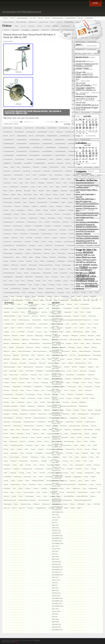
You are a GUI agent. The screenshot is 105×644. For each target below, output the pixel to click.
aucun (58, 183)
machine (53, 332)
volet (21, 496)
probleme (79, 394)
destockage (8, 253)
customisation (69, 242)
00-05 (12, 18)
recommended (55, 414)
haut (79, 296)
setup (94, 438)
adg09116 (7, 163)
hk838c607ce (76, 300)
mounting (7, 355)
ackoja (67, 159)
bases (98, 187)
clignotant (85, 218)
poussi (59, 391)
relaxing (7, 422)
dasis (6, 249)
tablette (85, 453)
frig (72, 285)
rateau (33, 414)
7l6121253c (76, 116)
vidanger (53, 488)
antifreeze (58, 175)
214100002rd (79, 57)
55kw (88, 97)
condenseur (8, 230)
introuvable (97, 308)
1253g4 (48, 26)
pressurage (30, 394)
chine (40, 214)
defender (48, 249)
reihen (84, 418)
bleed (13, 195)
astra (76, 179)
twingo (79, 473)
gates (67, 289)
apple (92, 175)
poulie (36, 391)
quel (13, 402)
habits (50, 296)
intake (77, 308)
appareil (85, 175)
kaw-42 (51, 316)
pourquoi (51, 391)
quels (29, 402)
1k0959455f (80, 50)
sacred (36, 434)
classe (43, 218)
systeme (29, 453)
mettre (99, 340)
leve (90, 324)
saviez (87, 434)
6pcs (95, 108)
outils (21, 371)
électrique (33, 265)
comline (83, 222)
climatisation (9, 222)
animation (43, 175)
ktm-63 (6, 320)
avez (46, 187)
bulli (25, 202)
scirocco (25, 438)
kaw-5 (59, 316)
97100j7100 (70, 132)
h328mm (42, 296)
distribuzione (9, 257)
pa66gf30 (49, 371)
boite (62, 195)
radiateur (41, 406)
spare (50, 445)
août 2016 (55, 609)
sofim (86, 441)
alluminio (71, 167)
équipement (31, 269)
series (80, 438)
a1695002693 (22, 144)
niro (56, 359)
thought (44, 461)
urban (86, 477)
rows (13, 434)
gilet (24, 293)
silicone (23, 441)
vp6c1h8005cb (82, 496)
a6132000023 (34, 155)
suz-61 (80, 449)
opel (19, 367)
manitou (15, 336)
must (48, 355)
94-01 (52, 132)
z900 (79, 508)
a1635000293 (34, 140)
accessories (20, 159)
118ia (16, 26)
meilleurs (46, 340)
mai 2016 (55, 617)
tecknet (25, 457)
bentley (19, 191)
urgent (93, 477)
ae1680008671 (40, 163)
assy (63, 179)
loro (13, 332)
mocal (38, 347)
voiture (6, 496)
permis (15, 379)
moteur (94, 347)
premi (80, 391)
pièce (29, 383)
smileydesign (69, 441)
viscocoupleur (29, 492)
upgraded (77, 477)
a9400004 (72, 155)
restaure (40, 426)
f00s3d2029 (8, 277)
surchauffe (51, 449)
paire (76, 371)
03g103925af (71, 18)
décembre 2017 (57, 567)
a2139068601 (47, 152)
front (85, 285)
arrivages (44, 179)
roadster (59, 430)
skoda (39, 441)
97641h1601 (93, 132)
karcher (27, 316)
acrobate (76, 159)
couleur (47, 238)
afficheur (60, 163)
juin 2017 (55, 583)
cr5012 (36, 242)
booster (17, 199)
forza (66, 285)
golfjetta (76, 293)
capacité (43, 206)
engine (86, 265)
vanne (6, 485)
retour (48, 426)
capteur (68, 206)
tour (35, 465)
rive (51, 430)
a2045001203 (38, 148)
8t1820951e (52, 128)
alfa (18, 167)
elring (58, 265)
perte (33, 379)
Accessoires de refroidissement (22, 12)
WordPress (37, 640)
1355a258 (45, 30)
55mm (95, 97)
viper (12, 492)
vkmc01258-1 (83, 492)
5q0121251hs (90, 101)
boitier (76, 195)
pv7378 (85, 398)
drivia (94, 257)
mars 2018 (55, 559)
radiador (83, 402)
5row (99, 101)
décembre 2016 (57, 598)
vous (59, 496)
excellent (64, 273)
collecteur (56, 222)
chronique (67, 214)
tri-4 (57, 469)
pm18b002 (28, 387)
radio (55, 410)
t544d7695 (49, 453)
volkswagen (30, 496)
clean (60, 218)
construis (83, 230)
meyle (24, 343)
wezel (66, 504)
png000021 (38, 387)
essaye (84, 269)
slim (53, 441)
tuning (21, 473)
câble (63, 202)
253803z (78, 77)
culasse (58, 242)
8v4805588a (64, 128)
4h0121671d (96, 93)
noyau (57, 363)
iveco (23, 312)
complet (48, 226)
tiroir (85, 461)
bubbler (18, 202)
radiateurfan (52, 406)
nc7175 (73, 355)
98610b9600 (22, 136)
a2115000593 (77, 148)
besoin (42, 191)
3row (72, 89)
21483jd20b (77, 69)
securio (55, 438)
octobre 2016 (57, 604)
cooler (72, 234)
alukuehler (88, 167)
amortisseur (19, 175)
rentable (60, 422)
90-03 (86, 128)
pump (55, 398)
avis (52, 187)
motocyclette (54, 351)
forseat (52, 285)
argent (28, 179)
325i (77, 85)
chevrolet (32, 214)
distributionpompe (86, 253)
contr (15, 234)
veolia (99, 485)
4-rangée (80, 89)
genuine (88, 289)
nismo (62, 359)
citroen (23, 218)
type (98, 473)
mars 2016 (55, 622)
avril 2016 (55, 619)
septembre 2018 (58, 543)
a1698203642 (47, 144)
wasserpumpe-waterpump (62, 500)
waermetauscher (10, 500)
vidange (44, 488)
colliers (66, 222)
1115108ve (8, 26)
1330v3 (6, 30)
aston (69, 179)
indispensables (22, 308)
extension (84, 273)
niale (37, 359)
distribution (72, 253)
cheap (16, 214)
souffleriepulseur (17, 445)
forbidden (22, 285)
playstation (17, 387)
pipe (52, 383)
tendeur (57, 457)
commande (93, 222)
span (43, 445)
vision (45, 492)
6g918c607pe (75, 108)
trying (93, 469)
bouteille (42, 199)
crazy (51, 242)
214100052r (91, 57)
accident (30, 159)
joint (82, 312)
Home (95, 3)
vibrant (28, 488)
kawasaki (67, 316)
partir (19, 118)
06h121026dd (21, 22)
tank (98, 453)
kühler (14, 320)
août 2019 (55, 515)
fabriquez (39, 277)
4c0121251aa (73, 93)
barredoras (89, 187)
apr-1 (99, 175)
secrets (47, 438)
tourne (58, 465)
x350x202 (81, 504)
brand (57, 199)
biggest (55, 191)
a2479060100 (86, 152)
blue (42, 195)
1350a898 (35, 30)
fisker (38, 281)
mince (76, 343)
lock (88, 328)
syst (22, 453)
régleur (65, 418)
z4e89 (59, 508)
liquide (60, 328)
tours (65, 465)
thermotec (34, 461)
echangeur (61, 261)
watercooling (26, 504)
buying (32, 202)
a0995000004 (52, 136)
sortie (6, 445)
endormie (77, 265)
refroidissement (40, 418)
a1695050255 (34, 144)
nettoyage (97, 355)
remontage (17, 422)
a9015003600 (60, 155)
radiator (47, 410)
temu (49, 457)
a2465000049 (73, 152)
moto (14, 351)
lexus (96, 324)
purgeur (77, 398)
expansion (74, 273)
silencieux (13, 441)
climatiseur (20, 222)
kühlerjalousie (24, 320)
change (71, 210)
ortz (98, 367)
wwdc (73, 504)
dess (90, 249)
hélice (29, 300)
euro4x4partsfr (9, 273)
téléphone (34, 457)
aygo (58, 187)
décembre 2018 (57, 536)
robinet (67, 430)
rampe (76, 410)
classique (51, 218)
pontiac (6, 391)
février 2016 (56, 624)
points (63, 387)
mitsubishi (20, 347)
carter (95, 206)
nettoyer (7, 359)
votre (45, 496)
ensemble (95, 265)
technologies (15, 457)
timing (65, 461)
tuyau (58, 473)
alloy (63, 167)
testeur (84, 457)
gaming (60, 289)
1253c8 (40, 26)
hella (35, 300)
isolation (15, 312)
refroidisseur (54, 418)
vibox (21, 488)
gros (12, 296)
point (56, 387)
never (31, 359)
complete (57, 226)
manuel (30, 336)
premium (88, 391)
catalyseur (21, 210)
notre (6, 363)
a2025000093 (60, 144)
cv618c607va (9, 246)
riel (18, 430)
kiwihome (93, 316)
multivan (41, 355)
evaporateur (36, 273)
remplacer (42, 422)
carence (87, 206)
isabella (7, 312)
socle (79, 441)
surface (60, 449)
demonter (65, 249)
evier (56, 273)
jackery (44, 312)
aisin (12, 167)
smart (59, 441)
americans (8, 175)
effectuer (15, 265)
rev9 (55, 426)
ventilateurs (83, 485)
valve (94, 481)
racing (74, 402)
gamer (41, 289)
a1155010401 (91, 136)
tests (92, 457)
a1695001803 (72, 140)
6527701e (87, 104)
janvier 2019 (56, 533)
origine (91, 367)
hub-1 (20, 304)
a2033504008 (73, 144)
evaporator (47, 273)
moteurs (7, 351)
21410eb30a (77, 61)
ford (30, 285)
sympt (6, 453)
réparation (70, 422)
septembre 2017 (58, 575)
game (34, 289)
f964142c (29, 277)
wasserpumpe (44, 500)
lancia (60, 324)
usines (20, 481)
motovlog (97, 351)
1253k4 (56, 26)
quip (36, 402)
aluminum (27, 171)
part (41, 375)
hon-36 (87, 300)
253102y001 (76, 73)
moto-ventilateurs (40, 351)
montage (72, 347)
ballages (73, 187)
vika (84, 488)
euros (19, 273)
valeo (87, 481)
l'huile (96, 320)
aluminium (17, 171)
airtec (94, 163)
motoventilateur (85, 351)
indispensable (9, 308)
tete (98, 457)
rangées (7, 414)
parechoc (25, 375)
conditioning (20, 230)
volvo (39, 496)
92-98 (92, 128)
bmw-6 (49, 195)
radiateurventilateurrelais (31, 410)
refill (74, 414)
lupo (46, 332)
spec (56, 445)
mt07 (33, 355)
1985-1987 (73, 38)
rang (83, 410)
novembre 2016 (57, 601)
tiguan (57, 461)
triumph (70, 469)
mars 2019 (55, 528)
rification (26, 430)
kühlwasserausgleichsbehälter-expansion (75, 320)
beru (35, 191)
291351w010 (74, 81)
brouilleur (81, 199)
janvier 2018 (56, 564)
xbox (89, 504)
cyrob (40, 246)
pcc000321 (70, 375)
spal (37, 445)
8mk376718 (29, 128)
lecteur (74, 324)
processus (90, 394)
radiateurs (83, 406)
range (90, 410)
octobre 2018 (57, 541)
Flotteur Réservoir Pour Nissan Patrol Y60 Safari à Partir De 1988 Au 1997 (33, 112)
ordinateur (58, 367)
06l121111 (33, 22)
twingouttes (89, 473)
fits (45, 281)
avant (33, 187)
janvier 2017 (56, 596)
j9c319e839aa (33, 312)
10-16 (60, 22)
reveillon (63, 426)
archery (13, 179)
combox (74, 222)
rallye (69, 410)
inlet (48, 308)
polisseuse (72, 387)
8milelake (19, 128)
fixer (50, 281)
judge (89, 312)
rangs (15, 414)
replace (80, 422)
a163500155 (47, 140)
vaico (80, 481)
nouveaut (23, 363)
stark (95, 445)
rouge (98, 430)
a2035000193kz (10, 148)
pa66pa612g (60, 371)
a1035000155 (78, 136)
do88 (25, 257)
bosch (25, 199)
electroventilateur (46, 265)
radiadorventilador (11, 406)
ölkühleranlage (9, 367)
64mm (79, 104)
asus (15, 183)
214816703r (89, 65)
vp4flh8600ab (69, 496)
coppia (6, 238)
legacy (83, 324)
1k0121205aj (80, 42)
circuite (98, 214)
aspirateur (54, 179)
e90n (43, 261)
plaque (97, 383)
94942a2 (60, 132)
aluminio (7, 171)
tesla (65, 457)
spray (83, 445)
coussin (96, 238)
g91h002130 (15, 289)
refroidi (19, 418)
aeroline (51, 163)
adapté (91, 159)
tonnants (7, 465)
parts (47, 375)
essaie (77, 269)
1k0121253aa (92, 46)
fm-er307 (91, 281)
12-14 (23, 26)
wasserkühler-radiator (27, 500)
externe (93, 273)
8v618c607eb (76, 128)
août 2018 (55, 546)
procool (6, 398)
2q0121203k (86, 81)
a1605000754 (9, 140)
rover (6, 434)
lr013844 (21, 332)
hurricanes (35, 304)
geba (74, 289)
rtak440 (20, 434)
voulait (52, 496)
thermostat (23, 461)
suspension (70, 449)
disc (54, 253)
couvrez (28, 242)
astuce (83, 179)
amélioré (69, 171)
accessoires (8, 159)
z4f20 (66, 508)
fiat (5, 281)
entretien (15, 269)
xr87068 (97, 504)
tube (5, 473)
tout (71, 465)
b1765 (64, 187)
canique (26, 206)
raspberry (24, 414)
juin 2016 (55, 614)
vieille (61, 488)
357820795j (86, 85)
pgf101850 (78, 379)
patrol (23, 118)
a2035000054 (86, 144)
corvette (38, 238)
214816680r (77, 65)
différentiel (37, 253)
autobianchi (14, 187)
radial (23, 406)
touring (50, 465)
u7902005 (7, 477)
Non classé (93, 359)
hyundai (61, 304)
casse (6, 210)
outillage (13, 371)
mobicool (30, 347)
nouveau (13, 363)
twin (73, 473)
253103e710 (88, 73)
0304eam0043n (58, 18)
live (76, 328)
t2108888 (39, 453)
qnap (93, 398)
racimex (66, 402)
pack (69, 371)
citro (16, 218)
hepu (42, 300)
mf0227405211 (35, 343)
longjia (6, 332)
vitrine (62, 492)
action (84, 159)
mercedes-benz (76, 340)
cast (12, 210)
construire (73, 230)
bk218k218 (74, 191)
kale (19, 316)
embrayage (67, 265)
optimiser (39, 367)
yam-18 (6, 508)
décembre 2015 (57, 630)
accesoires (82, 155)
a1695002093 (9, 144)
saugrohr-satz (77, 434)
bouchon (33, 199)
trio (63, 469)
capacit (35, 206)
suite (27, 449)
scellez (6, 438)
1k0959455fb (92, 50)
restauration (29, 426)
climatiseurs (32, 222)
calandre (93, 202)
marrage (48, 336)
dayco (29, 249)
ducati (6, 261)
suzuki (87, 449)
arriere (36, 179)
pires (84, 383)
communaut (18, 226)
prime (39, 394)
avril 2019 (55, 525)
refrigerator (96, 414)
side (5, 441)
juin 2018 (55, 551)
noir (85, 359)
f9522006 (19, 277)
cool (56, 234)
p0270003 (30, 371)
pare (5, 375)
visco (19, 492)
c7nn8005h (54, 202)
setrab (87, 438)
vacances (64, 481)
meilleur (17, 340)
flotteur (82, 281)
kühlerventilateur (50, 320)
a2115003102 (34, 152)
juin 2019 (55, 520)
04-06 (80, 18)
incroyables (85, 304)
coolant (64, 234)
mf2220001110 (48, 343)
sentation (65, 438)
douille (72, 257)
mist (5, 347)
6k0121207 (87, 108)
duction (14, 261)
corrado (29, 238)
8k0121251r (8, 128)
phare (96, 379)
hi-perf (49, 300)
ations (33, 183)
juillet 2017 (56, 580)
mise (88, 343)
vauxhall (32, 485)
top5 (21, 465)
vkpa (93, 492)
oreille (67, 367)
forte (59, 285)
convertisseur (47, 234)
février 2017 (56, 593)
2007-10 (78, 54)
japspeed (68, 312)
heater (6, 300)
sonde (93, 441)
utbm (27, 481)
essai (69, 269)
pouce (29, 391)
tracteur (97, 465)
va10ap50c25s (52, 481)
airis (87, 163)
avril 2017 (55, 588)
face (47, 277)
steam (6, 449)
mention (55, 340)
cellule (38, 210)
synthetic (14, 453)
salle (43, 434)
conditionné (32, 230)
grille (97, 293)
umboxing (17, 477)
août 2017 (55, 577)
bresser (65, 199)
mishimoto (96, 343)
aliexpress (26, 167)
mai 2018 (55, 554)
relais (91, 418)
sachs (28, 434)
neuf (24, 359)
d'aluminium (60, 246)
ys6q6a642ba (41, 508)
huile (26, 304)
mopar (87, 347)
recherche (42, 414)
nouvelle (42, 363)
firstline (30, 281)
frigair (78, 285)
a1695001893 (85, 140)
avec (39, 187)
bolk (83, 195)
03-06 (40, 18)
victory (36, 488)
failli (63, 277)
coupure (63, 238)
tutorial (42, 473)
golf (68, 293)
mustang (56, 355)
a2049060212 (64, 148)
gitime (40, 293)
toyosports (79, 465)
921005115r (8, 132)
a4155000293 (9, 155)
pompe (97, 387)
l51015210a (31, 324)
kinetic (84, 316)
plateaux (7, 387)
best (48, 191)
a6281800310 (47, 155)
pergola (7, 379)
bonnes (90, 195)
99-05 (31, 136)
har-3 (57, 296)
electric (24, 265)
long (94, 328)
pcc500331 (81, 375)
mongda (63, 347)
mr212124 (25, 355)
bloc (36, 195)
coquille (15, 238)
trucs (86, 469)
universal (49, 477)
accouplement (41, 159)
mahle (68, 332)
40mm (89, 89)
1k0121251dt (79, 46)
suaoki (20, 449)
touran (42, 465)
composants (79, 226)
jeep (76, 312)
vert (14, 488)
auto (5, 187)
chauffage (7, 214)
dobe (31, 257)
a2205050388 (60, 152)
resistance (18, 426)
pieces (36, 383)
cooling (96, 234)
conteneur (93, 230)
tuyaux (66, 473)
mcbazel (91, 336)
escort (48, 269)
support (41, 449)
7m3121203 (87, 116)
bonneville (8, 199)
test (71, 457)
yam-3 (14, 508)
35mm (95, 85)
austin (97, 183)
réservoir (7, 426)
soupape (29, 445)
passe (61, 375)
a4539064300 (22, 155)
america (91, 171)
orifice (74, 367)
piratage (76, 383)
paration (93, 371)
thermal (14, 461)
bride (72, 199)
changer (91, 210)
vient (68, 488)
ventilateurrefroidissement (65, 485)
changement (81, 210)
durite (21, 261)
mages (61, 332)
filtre (11, 281)
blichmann (28, 195)
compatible (38, 226)
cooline (88, 234)
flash (66, 281)
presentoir (20, 394)
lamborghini (43, 324)
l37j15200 (20, 324)
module (55, 347)
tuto (35, 473)
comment (7, 226)
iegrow (69, 304)
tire (72, 461)
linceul (20, 328)
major (88, 332)
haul (73, 296)
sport (76, 445)
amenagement (80, 171)
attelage (41, 183)
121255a (31, 26)
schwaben (16, 438)
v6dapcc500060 (38, 481)
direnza (47, 253)
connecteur (53, 230)
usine (13, 481)
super (33, 449)
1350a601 (15, 30)
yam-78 (22, 508)
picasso (22, 383)
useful (6, 481)
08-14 (53, 22)
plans (90, 383)
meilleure (26, 340)
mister (11, 347)
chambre (62, 210)
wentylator (57, 504)
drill (88, 257)
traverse (49, 469)
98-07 (12, 136)
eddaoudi (90, 261)
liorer (52, 328)
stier (13, 449)
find (17, 281)
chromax (48, 214)
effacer (6, 265)
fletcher (73, 281)
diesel (28, 253)
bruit (88, 199)
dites (18, 257)
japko (59, 312)
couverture (18, 242)
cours (80, 238)
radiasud (31, 406)
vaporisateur (16, 485)
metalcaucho (89, 340)
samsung (58, 434)
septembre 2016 (58, 606)
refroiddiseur (9, 418)
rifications (36, 430)
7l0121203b (97, 112)
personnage (24, 379)
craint (44, 242)
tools (15, 465)
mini (82, 343)
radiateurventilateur (11, 410)
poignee (48, 387)
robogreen (77, 430)
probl (63, 394)
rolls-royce (88, 430)
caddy (78, 202)
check (24, 214)
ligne (12, 328)
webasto (37, 504)
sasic (66, 434)
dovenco (80, 257)
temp (43, 457)
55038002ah (79, 97)
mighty (69, 343)
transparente (27, 469)
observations (81, 363)
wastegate (8, 504)
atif (27, 183)
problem (70, 394)
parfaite (34, 375)
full (98, 285)
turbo (29, 473)
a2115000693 (89, 148)
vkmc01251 (71, 492)
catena (30, 210)
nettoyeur (16, 359)
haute (85, 296)
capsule (59, 206)
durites (29, 261)
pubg (40, 398)
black (83, 191)
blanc (90, 191)
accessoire (93, 155)
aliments (36, 167)
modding (46, 347)
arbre (6, 179)
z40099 (51, 508)
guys (34, 296)
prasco (73, 391)
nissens (78, 359)
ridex (6, 430)
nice (44, 359)
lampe (53, 324)
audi (65, 183)
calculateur (8, 206)
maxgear (75, 336)
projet (23, 398)
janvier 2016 (56, 627)
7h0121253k (86, 112)
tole (91, 461)
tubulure (13, 473)
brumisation (8, 202)
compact (28, 226)
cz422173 (49, 246)
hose (13, 304)
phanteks (88, 379)
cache (70, 202)
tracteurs (7, 469)
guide (27, 296)
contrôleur (24, 234)
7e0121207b (74, 112)
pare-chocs (14, 375)
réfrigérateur (83, 414)
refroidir (28, 418)
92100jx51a (31, 132)
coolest (79, 234)
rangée (98, 410)
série (73, 438)
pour (43, 391)
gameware (50, 289)
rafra (62, 410)
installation (68, 308)
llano (82, 328)
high (56, 300)
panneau (83, 371)
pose (22, 391)
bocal (56, 195)
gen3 (80, 289)
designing (82, 249)
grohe (6, 296)
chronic (57, 214)
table (77, 453)
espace (62, 269)
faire (69, 277)
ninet (50, 359)
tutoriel (50, 473)
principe (47, 394)
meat (99, 336)
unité (41, 477)
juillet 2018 (56, 549)
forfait (37, 285)
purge (62, 398)
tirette (78, 461)
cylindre (32, 246)
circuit (90, 214)
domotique (62, 257)
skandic (31, 441)
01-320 (33, 18)
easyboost (51, 261)
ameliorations (58, 171)
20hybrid (97, 54)
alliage (44, 167)
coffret (47, 222)
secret (39, 438)
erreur (41, 269)
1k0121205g (92, 42)
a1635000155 (22, 140)
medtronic (7, 340)
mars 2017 (55, 590)
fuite (92, 285)
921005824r (20, 132)
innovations (57, 308)
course (87, 238)
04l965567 (89, 18)
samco (50, 434)
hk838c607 (64, 300)
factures (55, 277)
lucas (39, 332)
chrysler (76, 214)
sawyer (95, 434)
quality (6, 402)
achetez (59, 159)
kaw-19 (35, 316)
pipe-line (60, 383)
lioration (38, 328)
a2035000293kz (24, 148)
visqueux (53, 492)
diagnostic (19, 253)
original (82, 367)
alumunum (37, 171)
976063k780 (81, 132)
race (58, 402)
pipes (68, 383)
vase (25, 485)
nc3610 (65, 355)
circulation (8, 218)
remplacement (29, 422)
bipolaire (64, 191)
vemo (40, 485)
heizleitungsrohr (17, 300)
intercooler (86, 308)
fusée (6, 289)
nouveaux (33, 363)
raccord (51, 402)
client (76, 218)
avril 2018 (55, 556)
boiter (69, 195)
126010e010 (66, 26)
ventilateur (49, 485)
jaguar (52, 312)
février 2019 (56, 530)
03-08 (47, 18)
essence (93, 269)
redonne (66, 414)
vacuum (73, 481)
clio (41, 222)
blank (97, 191)
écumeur (81, 261)
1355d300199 (56, 30)
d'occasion (71, 246)
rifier (45, 430)
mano (23, 336)
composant (68, 226)
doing (45, 257)
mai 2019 (55, 523)
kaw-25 (43, 316)
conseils (63, 230)
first (23, 281)
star (89, 445)
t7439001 (60, 453)
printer (56, 394)
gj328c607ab (50, 293)
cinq (84, 214)
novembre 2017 (57, 570)
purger (69, 398)
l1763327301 (9, 324)
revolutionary (75, 426)
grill (91, 293)
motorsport (66, 351)
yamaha (30, 508)
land (67, 324)
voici (99, 492)
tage (92, 453)
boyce (50, 199)
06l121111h (44, 22)
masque (66, 336)
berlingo (27, 191)
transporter (39, 469)
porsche (15, 391)
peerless (91, 375)
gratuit (84, 293)
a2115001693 (9, 152)
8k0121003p (82, 124)
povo (66, 391)
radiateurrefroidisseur (68, 406)
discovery (62, 253)
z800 (73, 508)
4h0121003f (85, 93)
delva (56, 249)
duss (36, 261)
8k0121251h (94, 124)
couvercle (7, 242)
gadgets (26, 289)
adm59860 (18, 163)
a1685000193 (59, 140)
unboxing (27, 477)
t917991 (69, 453)
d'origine (81, 246)
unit (35, 477)
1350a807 (25, 30)
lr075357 (31, 332)
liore (46, 328)
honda (6, 304)
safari (37, 118)
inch (76, 304)
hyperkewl (52, 304)
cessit (46, 210)
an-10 (28, 175)
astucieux (7, 183)
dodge (38, 257)
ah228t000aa (78, 163)
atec (21, 183)
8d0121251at (91, 120)
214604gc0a (89, 61)
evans (26, 273)
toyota (89, 465)
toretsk (28, 465)
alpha (79, 167)
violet (6, 492)
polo (80, 387)
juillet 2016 (56, 611)
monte (80, 347)
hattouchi (65, 296)
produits (15, 398)
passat (54, 375)
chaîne (53, 210)
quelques (21, 402)
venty (92, 485)
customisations (83, 242)
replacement (90, 422)
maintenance (78, 332)
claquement (33, 218)
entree (6, 269)
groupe (20, 296)
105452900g (69, 22)
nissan (70, 359)
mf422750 (60, 343)
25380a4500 (88, 77)
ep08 (22, 269)
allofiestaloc (54, 167)
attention (50, 183)
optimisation (28, 367)
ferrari (89, 277)
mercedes (64, 340)
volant (14, 496)
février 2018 (56, 562)
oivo (90, 363)
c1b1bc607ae (42, 202)
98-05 (6, 136)
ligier (6, 328)
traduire (16, 469)
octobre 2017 (57, 572)
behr (12, 191)
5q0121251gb (77, 101)
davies (22, 249)
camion (18, 206)
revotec (86, 426)
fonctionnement (10, 285)
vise (38, 492)
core (22, 238)
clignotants (95, 218)
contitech (7, 234)
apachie (76, 175)
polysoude (88, 387)
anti (50, 175)
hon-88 (95, 300)
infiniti (33, 308)
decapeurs (38, 249)
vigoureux (76, 488)
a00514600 (40, 136)
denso (73, 249)
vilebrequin (93, 488)
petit (40, 379)
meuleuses (16, 343)
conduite (42, 230)
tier (51, 461)
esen (55, 269)
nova (50, 363)
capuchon (77, 206)
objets (71, 363)
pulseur (47, 398)
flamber (58, 281)
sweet (95, 449)
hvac (43, 304)
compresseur (91, 226)
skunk (46, 441)
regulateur (74, 418)
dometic (53, 257)
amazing (47, 171)
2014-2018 (87, 54)
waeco (93, 496)
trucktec (79, 469)
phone (14, 383)
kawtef (76, 316)
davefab (13, 249)
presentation (8, 394)
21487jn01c (89, 69)
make (94, 332)
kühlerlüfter (37, 320)
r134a (43, 402)
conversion (35, 234)
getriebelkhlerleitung (12, 293)
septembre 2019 (58, 512)
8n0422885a (41, 128)
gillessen (32, 293)
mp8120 (16, 355)
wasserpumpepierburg (83, 500)
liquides (68, 328)
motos (75, 351)
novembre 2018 (57, 538)
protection (32, 398)
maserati (57, 336)
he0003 (93, 296)
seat (33, 438)
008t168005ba (23, 18)
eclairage (72, 261)
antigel (68, 175)
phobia (6, 383)
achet (51, 159)
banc (80, 187)
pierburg (45, 383)
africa (68, 163)
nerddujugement (84, 355)
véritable (7, 488)
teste (77, 457)
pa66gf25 (40, 371)
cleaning (68, 218)
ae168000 (28, 163)
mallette (7, 336)
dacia (97, 246)
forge (44, 285)
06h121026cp (9, 22)
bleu (20, 195)
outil (5, 371)
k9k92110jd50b (9, 316)
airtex (6, 167)
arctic (21, 179)
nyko (64, 363)
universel (59, 477)
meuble (6, 343)
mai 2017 (55, 585)
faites (76, 277)
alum (97, 167)
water (16, 504)
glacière (61, 293)
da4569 (90, 246)
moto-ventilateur (25, 351)
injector (41, 308)
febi (82, 277)
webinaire (46, 504)
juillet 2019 (56, 517)
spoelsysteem (66, 445)
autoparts (25, 187)
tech (5, 457)
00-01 (6, 18)
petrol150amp (57, 379)
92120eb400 (42, 132)
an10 (35, 175)
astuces (91, 179)
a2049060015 (51, 148)
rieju (12, 430)
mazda (83, 336)
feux (96, 277)
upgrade (68, 477)
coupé (55, 238)
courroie (72, 238)
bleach (6, 195)
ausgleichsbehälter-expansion (81, 183)
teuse (6, 461)
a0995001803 (65, 136)
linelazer (29, 328)
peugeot (68, 379)
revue (94, 426)
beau (6, 191)
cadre (85, 202)
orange (48, 367)
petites (46, 379)
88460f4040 (79, 120)
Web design (6, 642)
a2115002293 (22, 152)
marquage (39, 336)
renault (51, 422)
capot (51, 206)
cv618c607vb (21, 246)
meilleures (36, 340)
